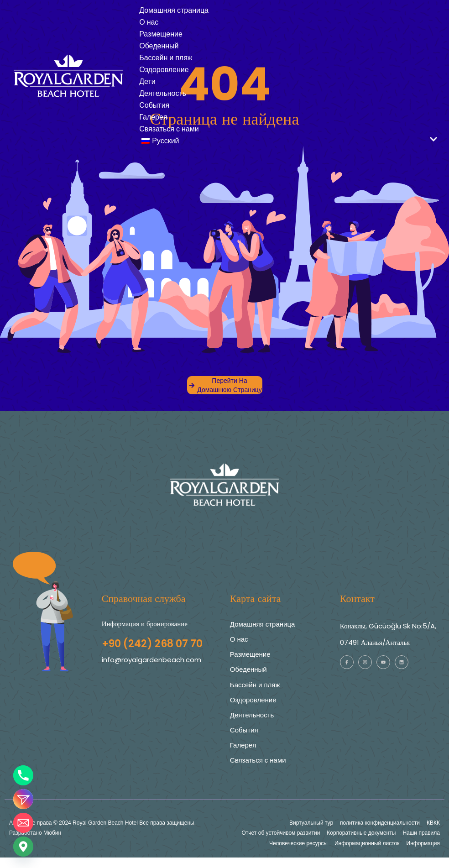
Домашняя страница (174, 10)
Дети (147, 81)
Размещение (161, 34)
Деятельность (163, 93)
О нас (149, 22)
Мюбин (52, 833)
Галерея (153, 117)
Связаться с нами (169, 129)
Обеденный (159, 46)
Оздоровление (164, 70)
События (154, 105)
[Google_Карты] (23, 847)
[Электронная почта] (23, 823)
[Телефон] (23, 775)
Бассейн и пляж (166, 58)
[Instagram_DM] (23, 799)
